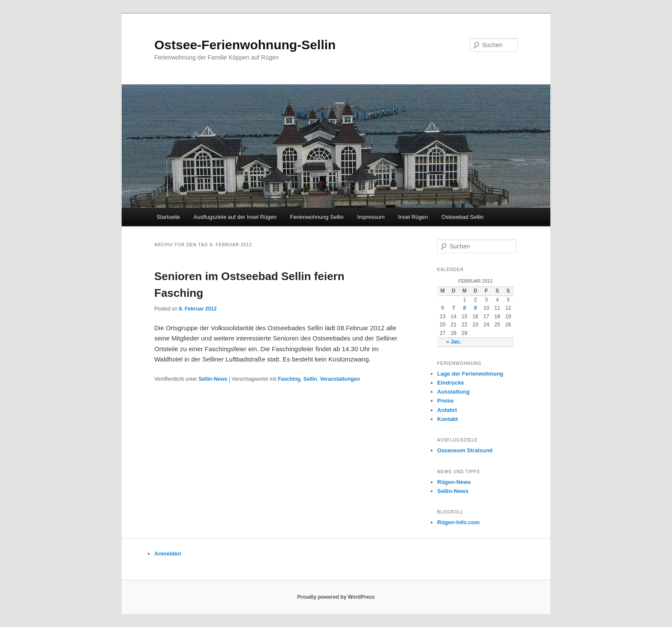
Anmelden (168, 554)
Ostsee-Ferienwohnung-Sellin (245, 45)
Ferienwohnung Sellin (317, 217)
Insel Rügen (413, 217)
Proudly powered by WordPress (336, 597)
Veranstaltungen (340, 379)
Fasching (289, 379)
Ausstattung (453, 392)
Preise (445, 401)
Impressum (371, 217)
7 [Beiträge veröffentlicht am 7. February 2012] (454, 308)
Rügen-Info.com (458, 522)
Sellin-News (213, 379)
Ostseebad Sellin (462, 217)
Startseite (168, 217)
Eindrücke (451, 383)
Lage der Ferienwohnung (470, 374)
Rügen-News (454, 482)
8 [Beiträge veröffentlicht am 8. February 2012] (464, 308)
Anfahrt (447, 410)
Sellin (310, 379)
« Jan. (453, 342)
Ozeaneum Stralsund (465, 450)
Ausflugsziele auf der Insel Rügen (235, 217)
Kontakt (447, 419)
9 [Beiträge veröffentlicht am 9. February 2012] (475, 308)
